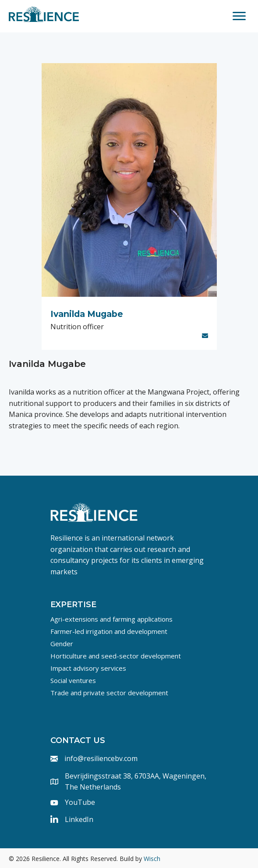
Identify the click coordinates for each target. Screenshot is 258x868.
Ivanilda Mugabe (87, 314)
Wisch (152, 859)
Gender (62, 644)
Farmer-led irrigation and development (109, 631)
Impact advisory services (88, 668)
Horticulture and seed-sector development (116, 656)
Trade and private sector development (109, 693)
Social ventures (73, 680)
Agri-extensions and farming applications (111, 619)
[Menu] (239, 16)
